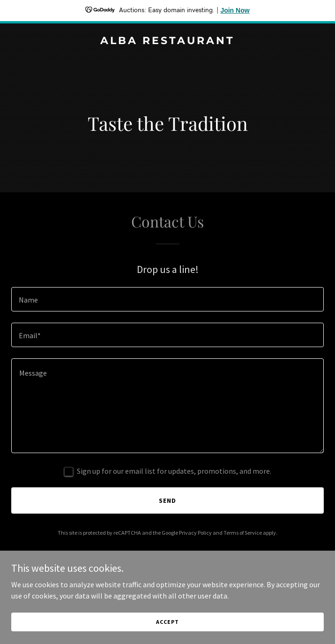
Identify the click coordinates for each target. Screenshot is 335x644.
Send (167, 500)
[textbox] (167, 299)
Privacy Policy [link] (195, 533)
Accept (167, 622)
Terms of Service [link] (243, 533)
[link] (167, 41)
